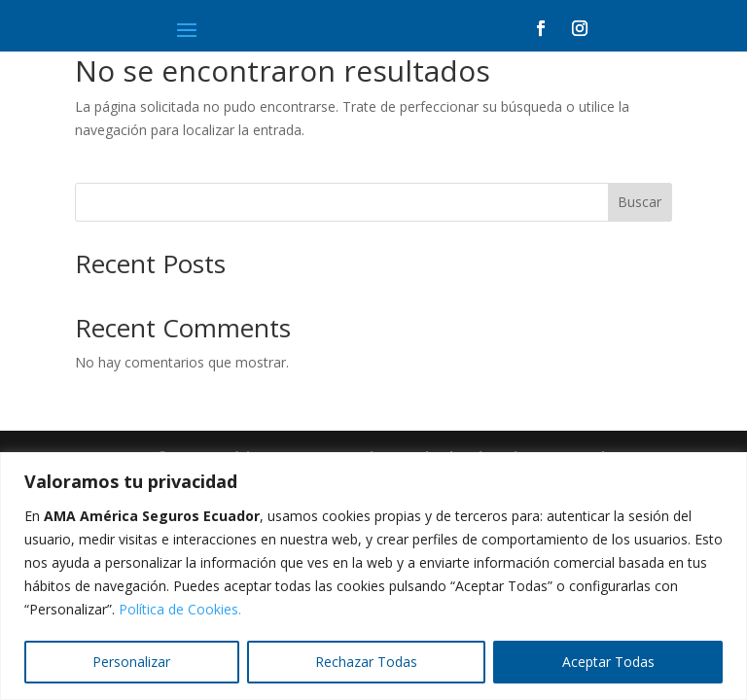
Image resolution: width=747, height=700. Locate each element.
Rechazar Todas (366, 662)
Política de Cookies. (180, 609)
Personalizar (131, 662)
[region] (373, 576)
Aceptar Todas (608, 662)
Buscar (640, 202)
